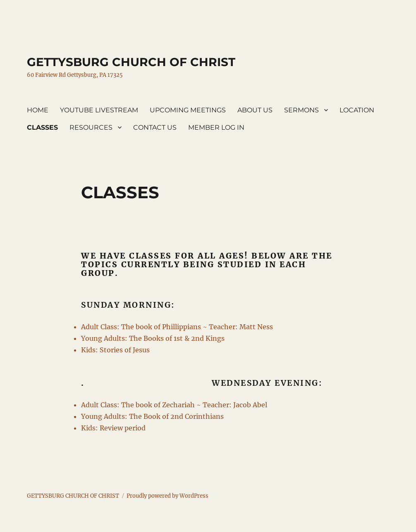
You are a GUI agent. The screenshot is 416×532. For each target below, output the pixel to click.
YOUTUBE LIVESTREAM (99, 110)
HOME (38, 110)
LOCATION (357, 110)
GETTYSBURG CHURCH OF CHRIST (131, 62)
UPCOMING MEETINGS (188, 110)
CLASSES (42, 127)
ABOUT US (255, 110)
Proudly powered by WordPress (167, 496)
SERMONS (301, 110)
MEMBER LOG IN (216, 127)
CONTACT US (155, 127)
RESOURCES (91, 127)
